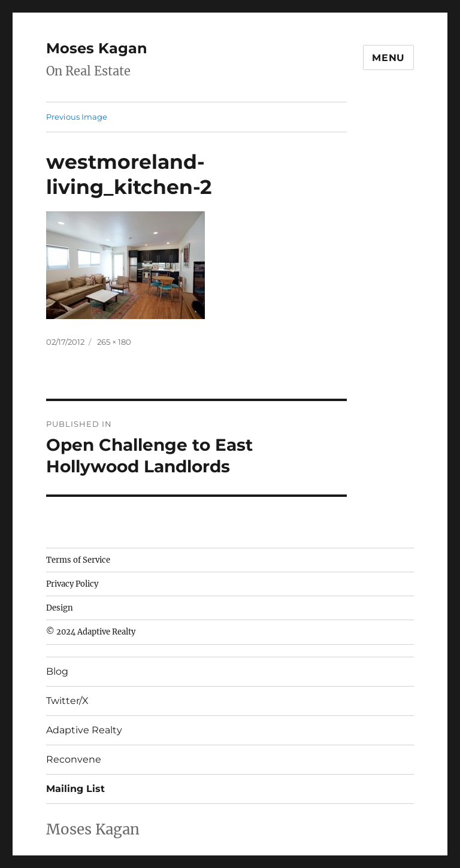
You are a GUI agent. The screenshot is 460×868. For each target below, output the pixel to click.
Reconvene (74, 759)
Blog (57, 671)
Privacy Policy (72, 584)
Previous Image (77, 117)
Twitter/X (67, 701)
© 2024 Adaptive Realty (91, 632)
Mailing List (75, 789)
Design (60, 608)
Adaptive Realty (84, 730)
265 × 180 (114, 342)
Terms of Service (78, 560)
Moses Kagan (97, 48)
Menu (388, 58)
